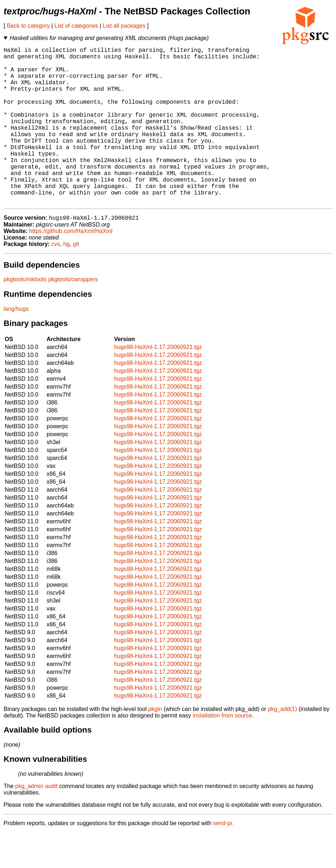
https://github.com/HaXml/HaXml (71, 267)
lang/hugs (16, 344)
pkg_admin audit (36, 822)
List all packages (124, 26)
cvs (56, 280)
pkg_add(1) (282, 745)
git (76, 280)
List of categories (76, 26)
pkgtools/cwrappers (73, 315)
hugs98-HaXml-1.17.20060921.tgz (158, 383)
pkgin (155, 745)
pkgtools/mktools (25, 315)
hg (66, 280)
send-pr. (224, 859)
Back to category (28, 26)
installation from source (222, 751)
